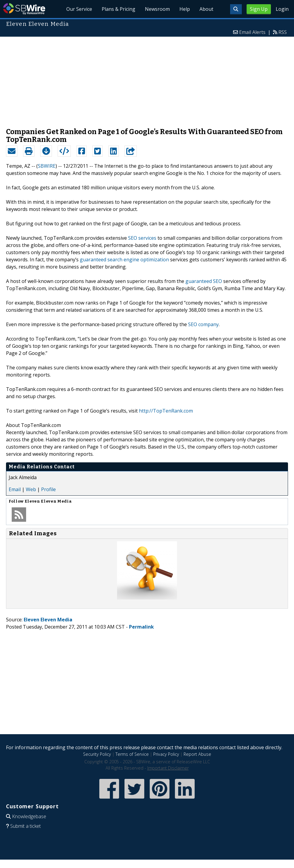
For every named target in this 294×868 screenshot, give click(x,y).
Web (31, 489)
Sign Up (259, 9)
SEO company (203, 324)
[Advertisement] (147, 79)
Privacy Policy (166, 754)
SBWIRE (47, 166)
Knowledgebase (29, 816)
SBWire (24, 9)
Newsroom (157, 9)
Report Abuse (197, 754)
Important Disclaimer (168, 768)
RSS (283, 32)
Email (15, 489)
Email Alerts (252, 32)
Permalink (141, 627)
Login (282, 9)
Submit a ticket (25, 826)
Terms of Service (132, 754)
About (206, 9)
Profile (48, 489)
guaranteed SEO (204, 281)
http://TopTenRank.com (166, 411)
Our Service (79, 9)
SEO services (142, 238)
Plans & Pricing (118, 9)
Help (185, 9)
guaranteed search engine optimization (124, 260)
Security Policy (97, 754)
